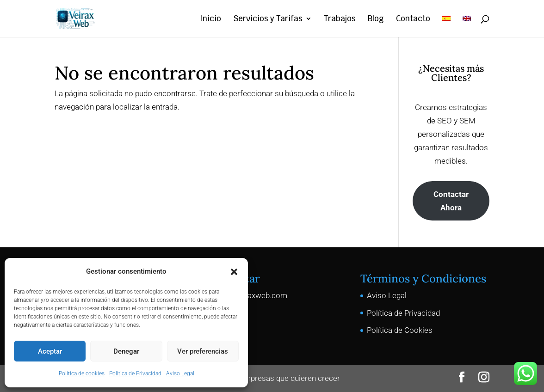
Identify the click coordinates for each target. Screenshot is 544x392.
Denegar (126, 351)
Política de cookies (82, 374)
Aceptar (50, 351)
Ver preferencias (203, 351)
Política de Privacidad (135, 374)
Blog (376, 19)
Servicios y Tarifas (268, 19)
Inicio (210, 19)
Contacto (413, 19)
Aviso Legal (180, 374)
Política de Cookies (400, 330)
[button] (234, 272)
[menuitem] (446, 26)
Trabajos (340, 19)
